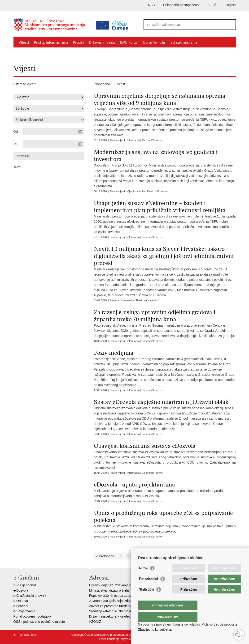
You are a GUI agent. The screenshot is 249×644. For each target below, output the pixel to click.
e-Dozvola (21, 590)
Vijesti (24, 43)
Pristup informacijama (51, 43)
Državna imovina (102, 43)
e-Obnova (21, 601)
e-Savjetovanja (24, 611)
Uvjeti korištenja (109, 639)
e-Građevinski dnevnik (30, 596)
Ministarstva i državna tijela (109, 590)
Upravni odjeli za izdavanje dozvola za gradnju (123, 585)
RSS (151, 5)
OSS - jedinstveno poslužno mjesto (39, 622)
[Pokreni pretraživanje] (230, 25)
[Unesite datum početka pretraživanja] (54, 132)
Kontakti (65, 53)
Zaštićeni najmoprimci (36, 53)
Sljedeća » (204, 556)
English (230, 5)
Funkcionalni (149, 588)
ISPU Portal (129, 43)
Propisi (78, 43)
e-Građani (21, 606)
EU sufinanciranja (184, 43)
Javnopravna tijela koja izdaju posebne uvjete (122, 601)
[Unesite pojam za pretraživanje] (185, 25)
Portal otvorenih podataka (32, 616)
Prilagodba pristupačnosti (182, 5)
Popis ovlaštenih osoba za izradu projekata (121, 596)
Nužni (143, 578)
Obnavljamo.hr (154, 43)
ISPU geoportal (25, 585)
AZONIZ (95, 622)
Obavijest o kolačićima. (155, 630)
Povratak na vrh (28, 635)
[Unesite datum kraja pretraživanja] (54, 144)
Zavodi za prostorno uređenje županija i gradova (125, 606)
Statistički (146, 599)
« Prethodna (105, 556)
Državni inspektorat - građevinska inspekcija (121, 616)
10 (189, 556)
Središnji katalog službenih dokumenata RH (121, 611)
